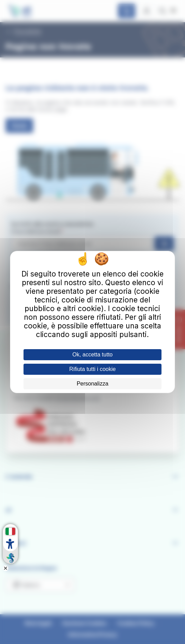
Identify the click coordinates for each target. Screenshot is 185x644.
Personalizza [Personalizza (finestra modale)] (93, 384)
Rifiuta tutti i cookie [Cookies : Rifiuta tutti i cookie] (92, 369)
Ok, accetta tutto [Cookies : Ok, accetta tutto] (92, 355)
